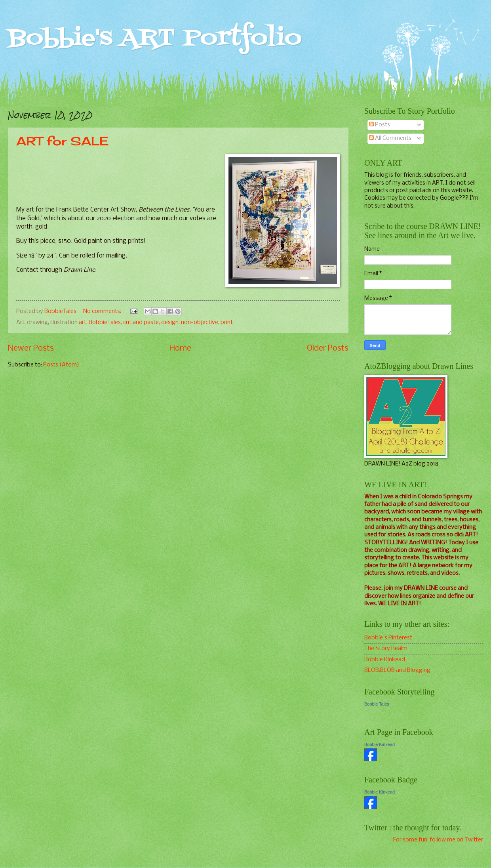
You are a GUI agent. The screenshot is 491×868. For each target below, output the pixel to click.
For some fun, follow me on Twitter (438, 840)
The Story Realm (386, 649)
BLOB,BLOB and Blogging (397, 670)
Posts (380, 125)
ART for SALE (62, 141)
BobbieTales (105, 322)
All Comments (390, 138)
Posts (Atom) (61, 365)
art (83, 322)
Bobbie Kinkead (385, 660)
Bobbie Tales (377, 704)
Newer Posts (31, 348)
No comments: (103, 311)
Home (180, 348)
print (227, 322)
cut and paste (141, 322)
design (170, 322)
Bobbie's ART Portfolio (155, 39)
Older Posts (328, 348)
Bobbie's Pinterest (388, 638)
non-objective (200, 322)
